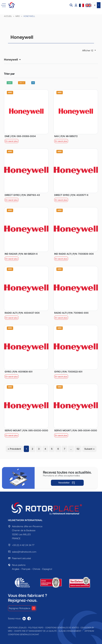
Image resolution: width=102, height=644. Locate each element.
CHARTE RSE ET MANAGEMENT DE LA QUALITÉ (35, 631)
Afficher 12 (88, 50)
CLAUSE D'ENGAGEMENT (70, 631)
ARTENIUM (89, 631)
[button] (72, 5)
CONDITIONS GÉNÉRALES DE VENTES (62, 627)
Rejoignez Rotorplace (22, 608)
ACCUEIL (8, 16)
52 (78, 449)
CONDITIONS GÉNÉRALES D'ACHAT (24, 634)
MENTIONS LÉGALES (17, 627)
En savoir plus (12, 141)
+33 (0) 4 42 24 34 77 (23, 545)
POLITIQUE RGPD (36, 627)
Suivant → (89, 449)
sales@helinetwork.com (24, 552)
